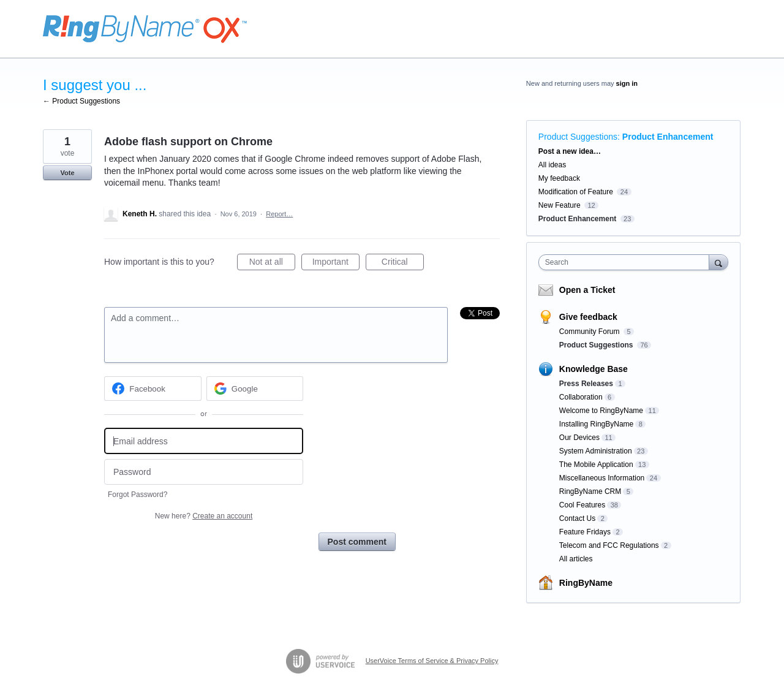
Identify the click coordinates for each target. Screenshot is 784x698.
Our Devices (579, 438)
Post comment (357, 542)
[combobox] (627, 262)
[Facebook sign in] (153, 389)
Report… (279, 214)
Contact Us (577, 518)
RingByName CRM (590, 491)
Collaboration (581, 397)
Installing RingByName (596, 424)
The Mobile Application (596, 465)
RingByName (586, 583)
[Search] (718, 262)
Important (336, 264)
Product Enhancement (668, 137)
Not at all (272, 264)
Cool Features (582, 505)
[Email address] (204, 441)
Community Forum (590, 332)
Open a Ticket (587, 290)
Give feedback (588, 317)
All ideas (552, 165)
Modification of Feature (576, 192)
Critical (403, 264)
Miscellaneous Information (602, 478)
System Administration (596, 451)
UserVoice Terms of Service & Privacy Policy (432, 661)
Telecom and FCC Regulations (609, 545)
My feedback (559, 178)
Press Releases (586, 384)
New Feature (560, 205)
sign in (627, 83)
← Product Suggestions (81, 101)
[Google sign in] (255, 389)
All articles (576, 559)
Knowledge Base (594, 369)
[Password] (204, 472)
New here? (204, 516)
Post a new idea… (570, 151)
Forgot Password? (138, 495)
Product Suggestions (578, 137)
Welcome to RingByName (601, 411)
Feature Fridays (585, 532)
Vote (67, 173)
